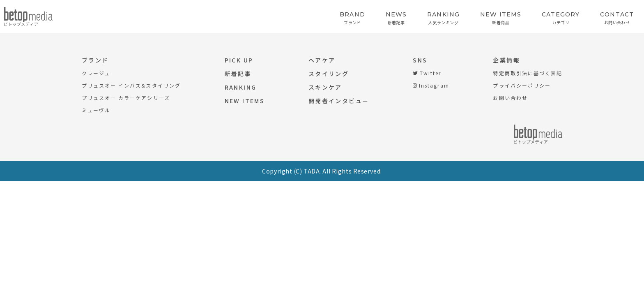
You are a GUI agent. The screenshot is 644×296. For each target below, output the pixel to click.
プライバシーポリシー (522, 85)
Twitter (427, 73)
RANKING (241, 87)
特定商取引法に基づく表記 (527, 73)
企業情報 (506, 60)
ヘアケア (322, 60)
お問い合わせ (510, 98)
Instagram (431, 85)
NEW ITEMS (245, 101)
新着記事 (238, 74)
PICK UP (239, 60)
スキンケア (325, 87)
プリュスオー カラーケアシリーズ (126, 98)
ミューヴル (96, 110)
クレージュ (96, 73)
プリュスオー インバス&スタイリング (131, 85)
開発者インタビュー (339, 101)
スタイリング (329, 74)
